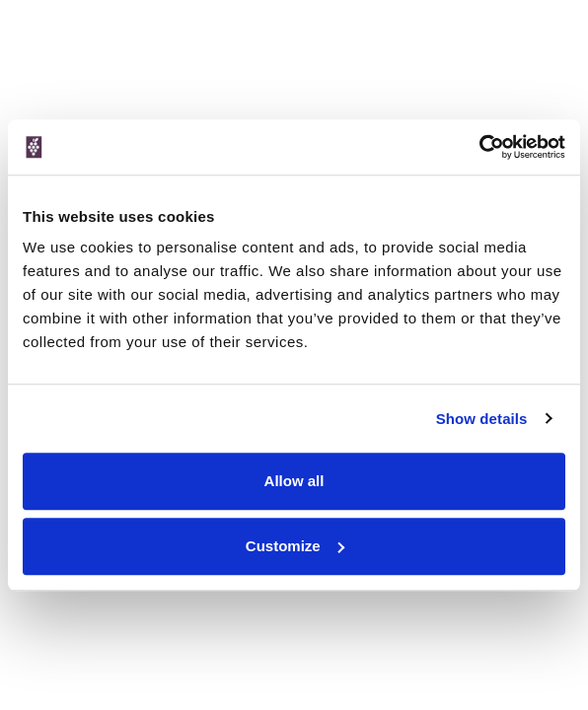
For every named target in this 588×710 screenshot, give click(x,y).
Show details (482, 419)
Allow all (294, 481)
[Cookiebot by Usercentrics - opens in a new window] (479, 147)
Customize (295, 546)
